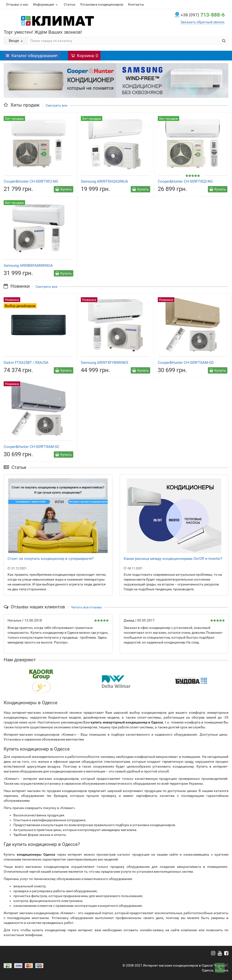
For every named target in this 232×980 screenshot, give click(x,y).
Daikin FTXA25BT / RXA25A (26, 363)
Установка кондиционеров (102, 4)
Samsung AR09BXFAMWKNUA (28, 266)
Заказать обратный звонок (203, 22)
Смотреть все (56, 105)
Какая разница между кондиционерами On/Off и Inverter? (173, 559)
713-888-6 (203, 15)
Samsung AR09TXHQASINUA (104, 181)
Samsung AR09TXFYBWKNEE (105, 363)
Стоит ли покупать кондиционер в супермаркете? (51, 559)
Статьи (70, 4)
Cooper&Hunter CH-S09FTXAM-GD (186, 363)
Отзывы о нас (17, 4)
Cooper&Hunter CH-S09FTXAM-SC (32, 447)
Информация (46, 4)
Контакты (136, 4)
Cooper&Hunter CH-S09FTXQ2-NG (185, 181)
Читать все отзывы (86, 607)
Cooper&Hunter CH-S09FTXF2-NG (31, 181)
